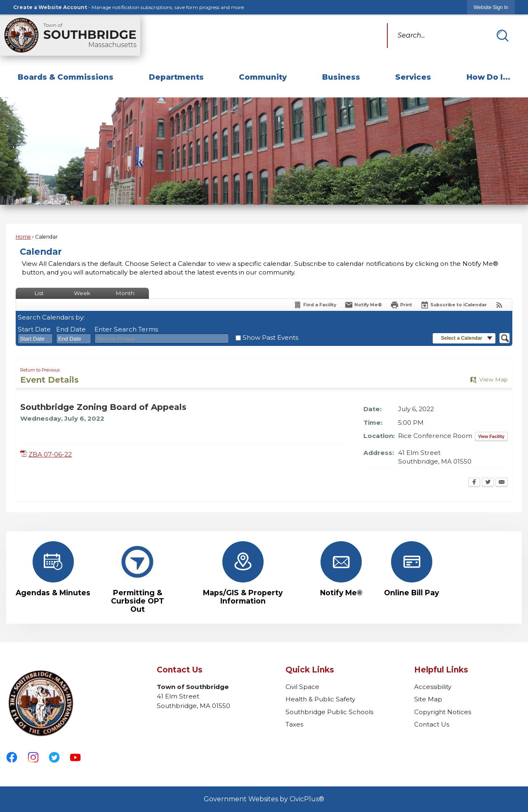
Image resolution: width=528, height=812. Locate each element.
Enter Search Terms (126, 329)
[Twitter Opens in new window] (488, 483)
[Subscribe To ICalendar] (454, 305)
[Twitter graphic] (54, 757)
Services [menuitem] (413, 77)
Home (23, 237)
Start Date (34, 329)
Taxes (294, 724)
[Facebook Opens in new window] (474, 483)
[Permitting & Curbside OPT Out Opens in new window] (137, 577)
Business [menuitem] (341, 77)
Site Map (428, 699)
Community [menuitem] (263, 77)
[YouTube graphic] (75, 757)
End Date (71, 329)
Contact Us (432, 724)
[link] (491, 7)
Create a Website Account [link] (50, 7)
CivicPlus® (307, 799)
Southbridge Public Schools (329, 712)
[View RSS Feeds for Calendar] (499, 305)
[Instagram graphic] (33, 757)
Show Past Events (270, 337)
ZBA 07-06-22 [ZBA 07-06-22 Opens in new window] (50, 454)
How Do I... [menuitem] (488, 77)
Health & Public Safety (320, 699)
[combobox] (35, 339)
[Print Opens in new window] (401, 305)
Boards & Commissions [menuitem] (66, 77)
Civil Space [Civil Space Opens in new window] (302, 687)
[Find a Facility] (315, 305)
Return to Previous (40, 370)
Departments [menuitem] (176, 77)
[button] (502, 36)
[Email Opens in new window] (502, 483)
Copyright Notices (443, 712)
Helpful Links (441, 670)
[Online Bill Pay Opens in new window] (412, 569)
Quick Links (310, 670)
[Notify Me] (363, 305)
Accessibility (433, 687)
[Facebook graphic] (12, 757)
